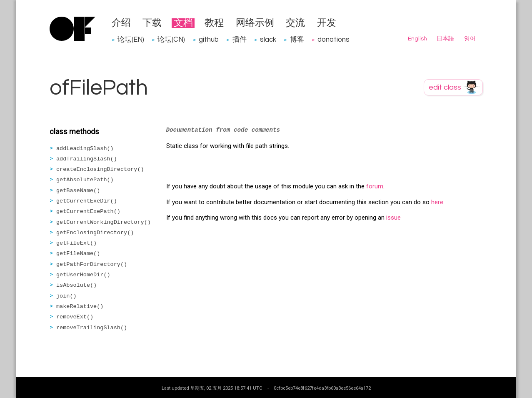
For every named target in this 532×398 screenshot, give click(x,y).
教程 (214, 23)
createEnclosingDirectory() (100, 169)
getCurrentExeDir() (87, 201)
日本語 (445, 39)
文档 (183, 23)
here (437, 202)
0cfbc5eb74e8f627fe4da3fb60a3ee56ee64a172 (322, 388)
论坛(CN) (171, 39)
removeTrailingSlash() (92, 328)
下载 (152, 23)
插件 (240, 39)
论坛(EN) (131, 39)
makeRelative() (80, 307)
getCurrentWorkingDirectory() (104, 222)
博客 (297, 39)
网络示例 (255, 23)
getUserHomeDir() (83, 275)
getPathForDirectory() (92, 264)
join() (66, 296)
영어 (470, 39)
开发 (327, 23)
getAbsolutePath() (85, 180)
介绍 (121, 23)
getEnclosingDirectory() (95, 233)
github (209, 39)
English (417, 39)
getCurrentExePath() (88, 212)
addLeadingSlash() (85, 149)
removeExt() (75, 317)
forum (375, 186)
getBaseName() (78, 191)
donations (333, 39)
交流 (295, 23)
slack (268, 39)
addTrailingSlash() (87, 159)
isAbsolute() (76, 285)
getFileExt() (76, 243)
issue (393, 218)
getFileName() (78, 254)
